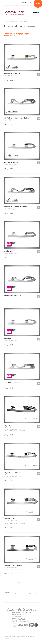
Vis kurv (30, 2)
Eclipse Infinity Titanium (13, 473)
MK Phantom (8, 251)
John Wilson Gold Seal (12, 162)
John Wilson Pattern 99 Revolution (16, 118)
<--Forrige (18, 583)
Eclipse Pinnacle (10, 519)
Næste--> (27, 583)
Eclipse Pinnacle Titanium (13, 566)
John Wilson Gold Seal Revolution (16, 207)
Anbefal (28, 594)
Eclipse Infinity (9, 426)
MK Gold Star (8, 338)
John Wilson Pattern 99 (12, 74)
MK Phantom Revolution (13, 295)
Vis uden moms (17, 594)
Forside (6, 21)
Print (37, 594)
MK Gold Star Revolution (13, 383)
